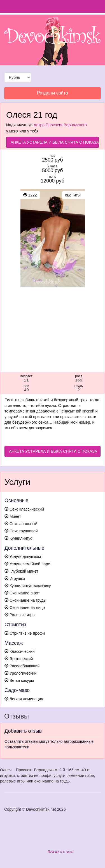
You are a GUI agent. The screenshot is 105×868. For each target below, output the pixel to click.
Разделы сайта (52, 94)
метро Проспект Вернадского (60, 125)
